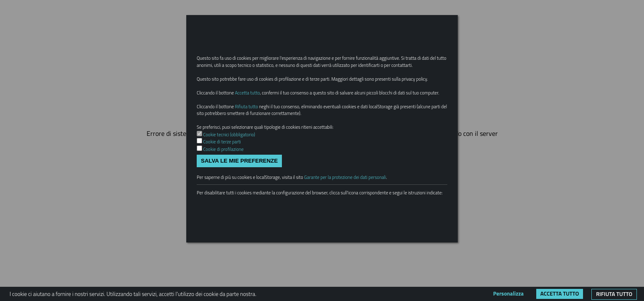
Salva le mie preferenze (239, 202)
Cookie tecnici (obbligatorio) (234, 173)
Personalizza (508, 293)
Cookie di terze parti (226, 181)
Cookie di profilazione (227, 189)
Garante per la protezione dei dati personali (372, 220)
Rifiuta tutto (614, 294)
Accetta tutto (560, 293)
